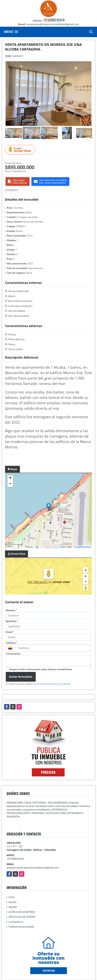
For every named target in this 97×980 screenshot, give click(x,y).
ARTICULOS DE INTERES (22, 917)
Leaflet (62, 547)
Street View (21, 150)
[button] (89, 64)
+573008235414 (54, 20)
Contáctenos (16, 922)
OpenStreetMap (84, 547)
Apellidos (12, 621)
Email (10, 632)
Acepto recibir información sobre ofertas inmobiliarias (41, 669)
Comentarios (13, 654)
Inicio (12, 897)
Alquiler (13, 907)
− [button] (10, 484)
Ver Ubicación (38, 582)
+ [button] (10, 478)
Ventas (12, 902)
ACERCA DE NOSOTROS (22, 912)
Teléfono (12, 643)
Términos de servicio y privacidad (54, 684)
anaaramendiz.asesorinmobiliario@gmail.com (33, 868)
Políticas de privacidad (21, 927)
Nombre (11, 610)
